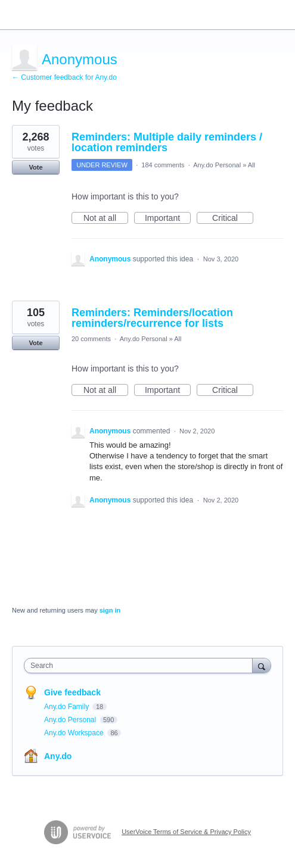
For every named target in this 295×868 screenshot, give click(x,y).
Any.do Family (67, 707)
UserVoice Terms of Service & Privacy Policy (186, 832)
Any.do (58, 756)
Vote (35, 167)
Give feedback (72, 692)
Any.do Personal (217, 165)
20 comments (91, 339)
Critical (233, 218)
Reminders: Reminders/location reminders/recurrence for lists (152, 318)
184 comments (163, 165)
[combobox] (141, 666)
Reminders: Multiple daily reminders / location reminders (167, 142)
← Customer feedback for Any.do (64, 77)
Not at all (106, 218)
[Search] (262, 665)
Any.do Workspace (75, 733)
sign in (110, 610)
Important (168, 218)
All (251, 165)
